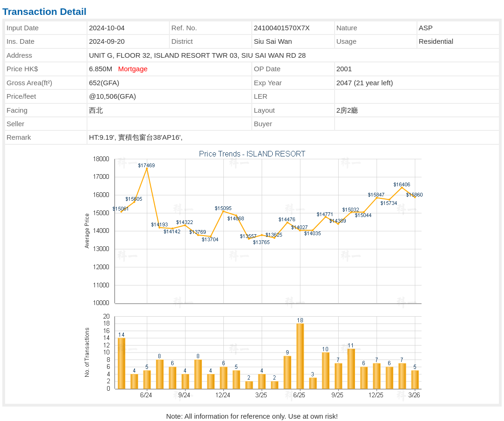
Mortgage (133, 69)
